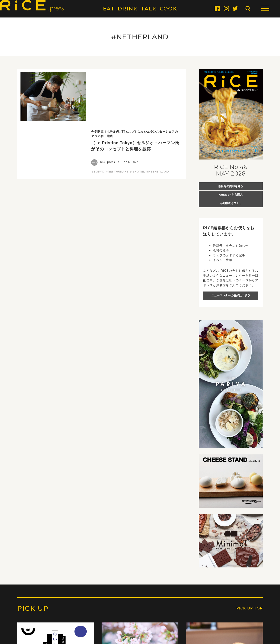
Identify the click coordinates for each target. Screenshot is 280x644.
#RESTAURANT (117, 116)
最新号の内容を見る (231, 186)
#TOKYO (98, 116)
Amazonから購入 (231, 194)
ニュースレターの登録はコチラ (231, 295)
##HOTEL (137, 116)
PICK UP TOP (249, 608)
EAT (109, 9)
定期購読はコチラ (231, 203)
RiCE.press (103, 107)
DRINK (128, 9)
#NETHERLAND (157, 116)
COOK (169, 9)
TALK (149, 9)
